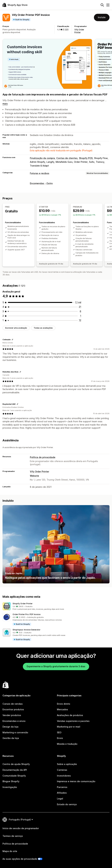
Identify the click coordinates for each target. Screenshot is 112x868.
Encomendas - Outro (41, 183)
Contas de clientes (67, 158)
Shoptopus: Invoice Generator (27, 630)
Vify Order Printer (39, 472)
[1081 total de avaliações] (78, 302)
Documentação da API (15, 770)
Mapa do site (10, 851)
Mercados (62, 709)
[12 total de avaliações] (80, 320)
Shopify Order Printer (23, 604)
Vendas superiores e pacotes (73, 721)
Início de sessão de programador (21, 828)
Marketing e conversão (15, 732)
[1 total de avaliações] (81, 316)
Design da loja (10, 727)
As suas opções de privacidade (20, 859)
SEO (59, 732)
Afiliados (62, 793)
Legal (60, 799)
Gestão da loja (11, 738)
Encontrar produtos (13, 709)
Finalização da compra (42, 158)
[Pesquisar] (102, 5)
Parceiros (62, 787)
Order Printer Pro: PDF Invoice (27, 614)
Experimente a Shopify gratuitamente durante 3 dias (56, 666)
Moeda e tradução (67, 744)
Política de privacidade (43, 457)
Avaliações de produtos (70, 715)
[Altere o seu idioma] (21, 820)
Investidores (64, 776)
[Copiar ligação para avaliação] (12, 340)
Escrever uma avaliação (16, 328)
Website (34, 476)
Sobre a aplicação (67, 764)
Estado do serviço (67, 804)
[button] (56, 606)
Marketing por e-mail (69, 727)
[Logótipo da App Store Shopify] (15, 5)
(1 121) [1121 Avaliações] (66, 30)
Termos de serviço (13, 836)
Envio (60, 738)
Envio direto (64, 704)
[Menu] (108, 5)
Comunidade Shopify (14, 776)
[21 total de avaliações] (80, 307)
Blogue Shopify (11, 781)
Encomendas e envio (14, 721)
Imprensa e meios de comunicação (76, 781)
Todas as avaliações (43, 328)
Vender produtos (12, 715)
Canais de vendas (13, 704)
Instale (102, 17)
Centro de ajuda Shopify (16, 764)
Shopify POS (86, 158)
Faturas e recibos (40, 173)
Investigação (10, 787)
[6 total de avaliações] (80, 311)
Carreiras (62, 770)
